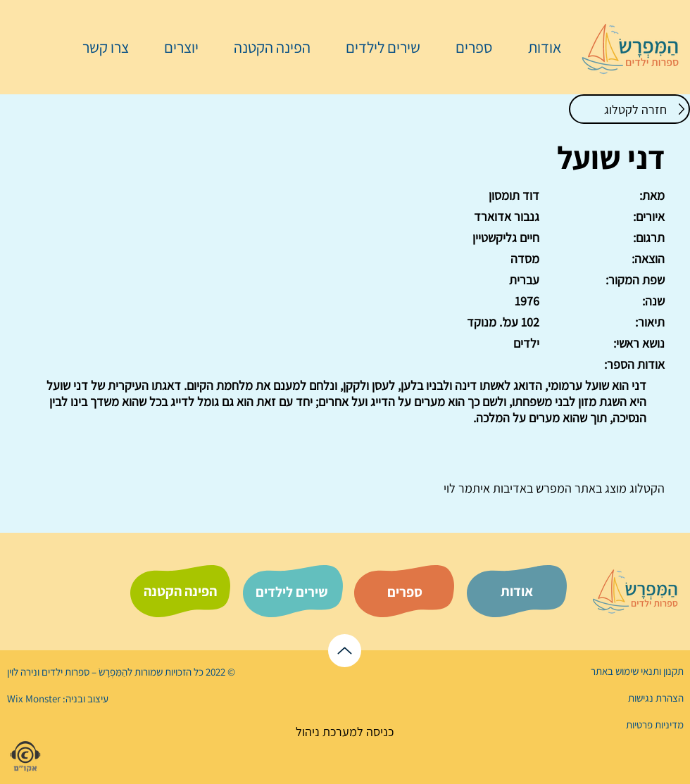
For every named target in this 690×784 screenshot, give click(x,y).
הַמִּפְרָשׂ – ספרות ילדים (83, 672)
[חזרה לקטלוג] (629, 109)
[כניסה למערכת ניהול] (345, 732)
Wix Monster (34, 698)
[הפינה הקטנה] (180, 591)
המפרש (552, 488)
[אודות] (517, 591)
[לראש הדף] (345, 651)
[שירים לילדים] (291, 592)
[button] (467, 47)
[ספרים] (405, 592)
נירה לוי (23, 672)
